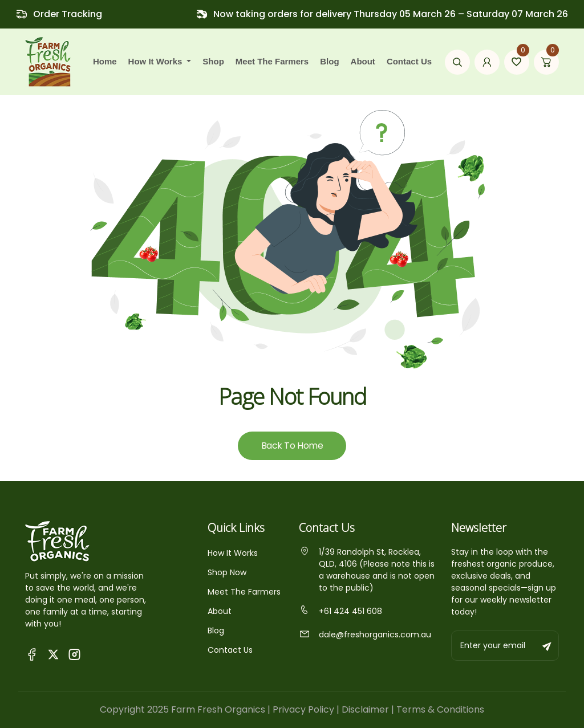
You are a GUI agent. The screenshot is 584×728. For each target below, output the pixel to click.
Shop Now (227, 572)
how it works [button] (157, 61)
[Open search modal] (457, 62)
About (363, 61)
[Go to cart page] (546, 62)
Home (105, 61)
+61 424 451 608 (340, 611)
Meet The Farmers (244, 592)
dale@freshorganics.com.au (365, 635)
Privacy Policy (303, 709)
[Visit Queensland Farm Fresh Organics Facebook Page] (32, 654)
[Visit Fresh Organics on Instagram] (74, 654)
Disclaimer (365, 709)
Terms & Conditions (440, 709)
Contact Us (409, 61)
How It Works (233, 553)
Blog (329, 61)
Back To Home (292, 446)
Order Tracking (68, 14)
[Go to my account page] (487, 62)
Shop (213, 61)
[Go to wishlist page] (517, 62)
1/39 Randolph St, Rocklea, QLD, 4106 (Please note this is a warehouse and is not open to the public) (367, 570)
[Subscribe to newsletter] (547, 646)
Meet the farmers (272, 61)
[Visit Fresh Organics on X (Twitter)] (53, 654)
